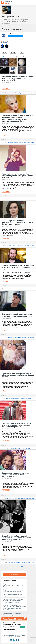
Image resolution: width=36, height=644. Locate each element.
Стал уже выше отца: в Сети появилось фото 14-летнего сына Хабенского (18, 266)
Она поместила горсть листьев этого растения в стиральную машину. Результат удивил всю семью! (14, 601)
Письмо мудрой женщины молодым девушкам (13, 595)
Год (23, 448)
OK (23, 627)
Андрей (24, 338)
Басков (23, 498)
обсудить (29, 398)
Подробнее (6, 88)
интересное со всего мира (14, 143)
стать (33, 289)
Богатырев (23, 199)
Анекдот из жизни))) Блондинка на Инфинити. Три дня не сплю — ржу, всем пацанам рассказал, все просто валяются (14, 607)
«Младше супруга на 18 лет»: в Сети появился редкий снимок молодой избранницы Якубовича (17, 425)
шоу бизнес (8, 246)
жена (28, 199)
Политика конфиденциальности (12, 615)
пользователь (27, 93)
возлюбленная (31, 338)
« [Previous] (3, 567)
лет (33, 448)
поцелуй (32, 199)
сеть (33, 93)
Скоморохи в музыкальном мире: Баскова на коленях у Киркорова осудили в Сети (16, 475)
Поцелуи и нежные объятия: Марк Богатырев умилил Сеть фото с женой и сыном (17, 176)
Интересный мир (11, 16)
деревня (24, 143)
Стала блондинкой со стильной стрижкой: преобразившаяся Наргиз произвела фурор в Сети (17, 538)
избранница (28, 448)
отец (26, 289)
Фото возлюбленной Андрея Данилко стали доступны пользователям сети (17, 315)
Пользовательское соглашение (12, 614)
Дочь (14, 246)
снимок (32, 246)
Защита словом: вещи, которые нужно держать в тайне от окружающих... (14, 591)
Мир (33, 498)
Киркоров (29, 498)
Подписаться (14, 574)
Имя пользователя (9, 629)
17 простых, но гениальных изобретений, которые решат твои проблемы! (13, 585)
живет (29, 143)
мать (25, 246)
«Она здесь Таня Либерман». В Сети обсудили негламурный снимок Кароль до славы (18, 375)
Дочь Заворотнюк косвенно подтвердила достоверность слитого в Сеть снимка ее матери (18, 222)
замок (33, 143)
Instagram (20, 93)
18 (22, 567)
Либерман (23, 398)
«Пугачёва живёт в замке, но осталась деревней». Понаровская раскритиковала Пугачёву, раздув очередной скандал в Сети (18, 118)
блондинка (24, 563)
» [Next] (25, 567)
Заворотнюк (19, 246)
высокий (21, 289)
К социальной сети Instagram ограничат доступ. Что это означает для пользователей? (18, 78)
